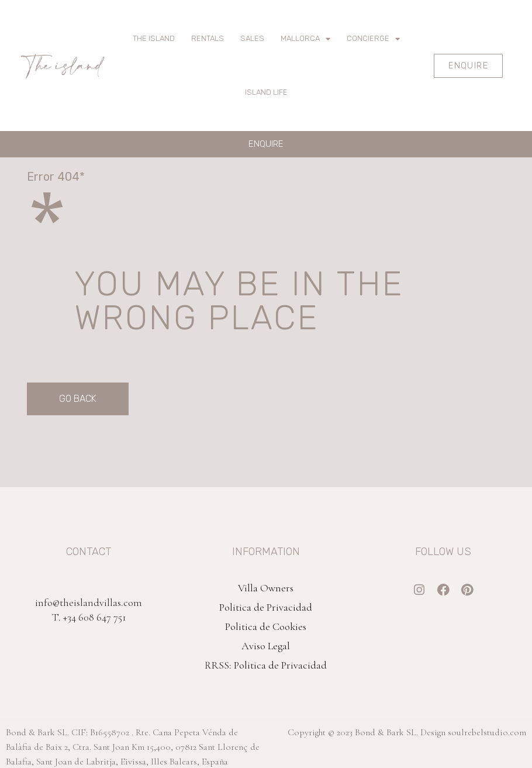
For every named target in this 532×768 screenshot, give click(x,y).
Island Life (266, 92)
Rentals (208, 38)
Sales (252, 38)
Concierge (373, 39)
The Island (154, 38)
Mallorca (305, 39)
